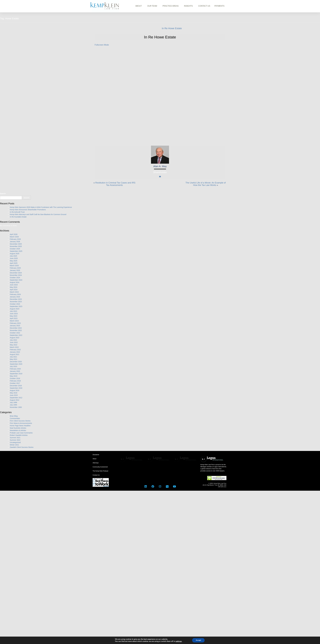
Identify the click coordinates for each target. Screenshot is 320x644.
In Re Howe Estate (172, 28)
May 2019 (13, 376)
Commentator (15, 418)
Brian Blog (14, 416)
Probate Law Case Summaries (21, 433)
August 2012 (15, 400)
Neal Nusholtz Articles (18, 428)
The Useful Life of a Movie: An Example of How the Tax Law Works (206, 184)
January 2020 (15, 371)
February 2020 (15, 369)
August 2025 (15, 254)
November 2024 (16, 275)
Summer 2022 (15, 440)
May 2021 (13, 359)
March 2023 (14, 321)
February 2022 (15, 350)
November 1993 (16, 407)
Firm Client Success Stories (20, 421)
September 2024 (16, 280)
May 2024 (13, 287)
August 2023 (15, 309)
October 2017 (15, 383)
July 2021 (13, 357)
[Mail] (160, 177)
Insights (189, 6)
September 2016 (16, 388)
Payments (219, 6)
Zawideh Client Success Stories (22, 447)
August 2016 (15, 390)
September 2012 (16, 398)
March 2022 (14, 347)
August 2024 (15, 282)
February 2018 (15, 381)
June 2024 (14, 285)
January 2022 (15, 352)
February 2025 (15, 268)
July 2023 (13, 311)
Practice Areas (171, 6)
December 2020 (16, 362)
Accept (198, 640)
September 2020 (16, 364)
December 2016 (16, 386)
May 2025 (13, 261)
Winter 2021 (14, 445)
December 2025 (16, 244)
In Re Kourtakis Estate (18, 217)
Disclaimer (96, 455)
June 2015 (14, 395)
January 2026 (15, 242)
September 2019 (16, 374)
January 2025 (15, 270)
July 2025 (13, 256)
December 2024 (16, 273)
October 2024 (15, 278)
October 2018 (15, 378)
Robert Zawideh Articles (19, 435)
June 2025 (14, 258)
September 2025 (16, 251)
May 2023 (13, 316)
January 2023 (15, 326)
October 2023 (15, 304)
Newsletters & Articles (18, 430)
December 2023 (16, 299)
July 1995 (13, 405)
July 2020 (13, 366)
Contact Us (204, 6)
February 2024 (15, 294)
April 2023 (14, 318)
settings (179, 641)
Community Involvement (100, 467)
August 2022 (15, 338)
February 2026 (15, 239)
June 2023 (14, 314)
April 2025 (14, 263)
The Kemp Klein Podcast (100, 471)
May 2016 (13, 393)
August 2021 (15, 354)
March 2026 (14, 237)
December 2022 (16, 328)
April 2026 (14, 234)
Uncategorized (15, 442)
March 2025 (14, 266)
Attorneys (96, 463)
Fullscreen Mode (102, 45)
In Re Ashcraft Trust (17, 212)
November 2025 (16, 246)
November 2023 (16, 302)
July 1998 (13, 402)
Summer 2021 (15, 438)
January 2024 (15, 297)
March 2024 (14, 292)
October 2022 (15, 333)
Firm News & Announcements (21, 423)
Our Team (153, 6)
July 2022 (13, 340)
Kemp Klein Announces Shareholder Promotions (28, 210)
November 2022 (16, 330)
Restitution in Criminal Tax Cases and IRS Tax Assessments (115, 184)
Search (3, 194)
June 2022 (14, 342)
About (139, 6)
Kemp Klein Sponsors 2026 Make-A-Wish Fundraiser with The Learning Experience (41, 207)
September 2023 (16, 306)
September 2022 (16, 335)
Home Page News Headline (20, 426)
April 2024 (14, 290)
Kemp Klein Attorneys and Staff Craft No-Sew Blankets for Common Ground (38, 214)
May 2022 (13, 345)
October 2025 (15, 249)
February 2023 (15, 323)
